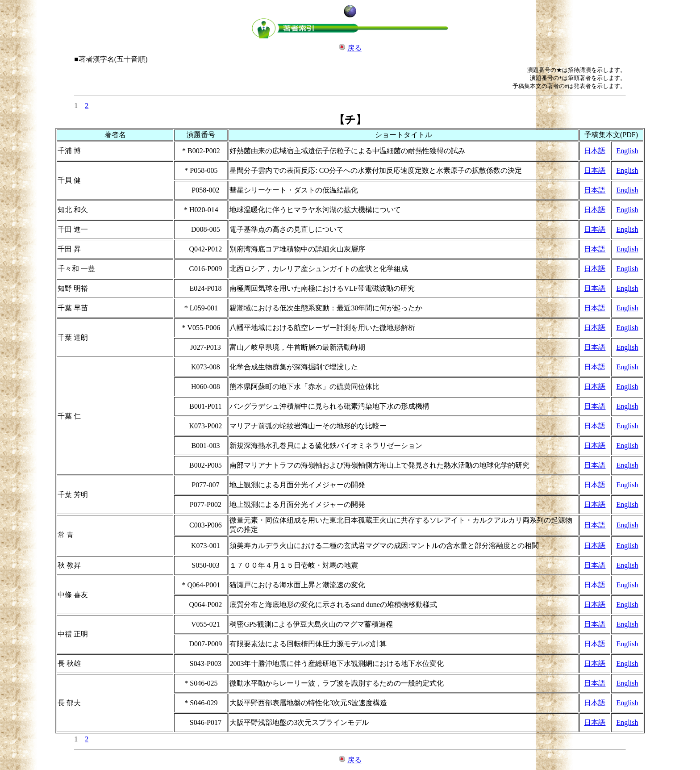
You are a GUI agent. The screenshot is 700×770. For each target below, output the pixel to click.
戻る (354, 48)
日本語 (595, 151)
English (627, 151)
